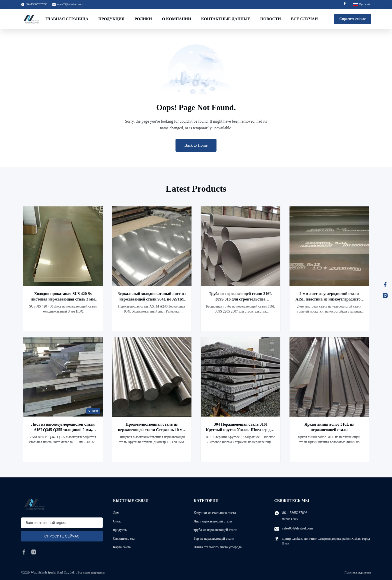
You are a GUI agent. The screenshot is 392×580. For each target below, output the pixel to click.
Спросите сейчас (352, 19)
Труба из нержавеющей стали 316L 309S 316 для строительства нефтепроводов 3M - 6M (240, 299)
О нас (117, 521)
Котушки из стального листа (215, 513)
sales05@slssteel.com (70, 4)
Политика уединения (358, 572)
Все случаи (304, 19)
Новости (271, 19)
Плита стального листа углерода (218, 547)
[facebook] (24, 552)
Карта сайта (122, 547)
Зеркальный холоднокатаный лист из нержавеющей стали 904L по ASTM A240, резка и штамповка (152, 299)
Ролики (143, 19)
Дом (116, 513)
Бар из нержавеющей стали (214, 539)
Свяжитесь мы (124, 539)
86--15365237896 (295, 513)
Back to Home (196, 145)
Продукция (111, 19)
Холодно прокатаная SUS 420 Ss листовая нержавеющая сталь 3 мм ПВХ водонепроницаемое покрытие (63, 299)
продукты (120, 530)
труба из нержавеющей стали (215, 530)
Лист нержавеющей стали (213, 521)
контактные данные (225, 19)
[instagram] (34, 552)
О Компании (177, 19)
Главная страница (67, 19)
